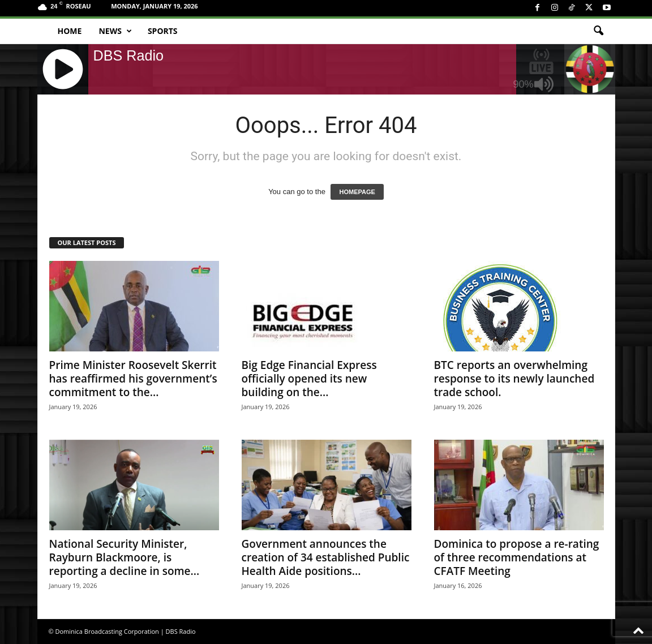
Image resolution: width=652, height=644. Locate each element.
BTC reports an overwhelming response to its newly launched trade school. (514, 379)
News (115, 31)
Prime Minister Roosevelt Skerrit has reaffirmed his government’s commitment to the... (133, 379)
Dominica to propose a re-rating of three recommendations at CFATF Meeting (517, 557)
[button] (598, 31)
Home (70, 31)
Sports (163, 31)
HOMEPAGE (357, 192)
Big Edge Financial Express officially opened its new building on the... (309, 379)
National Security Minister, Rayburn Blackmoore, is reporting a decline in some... (125, 557)
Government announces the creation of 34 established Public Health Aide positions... (326, 557)
